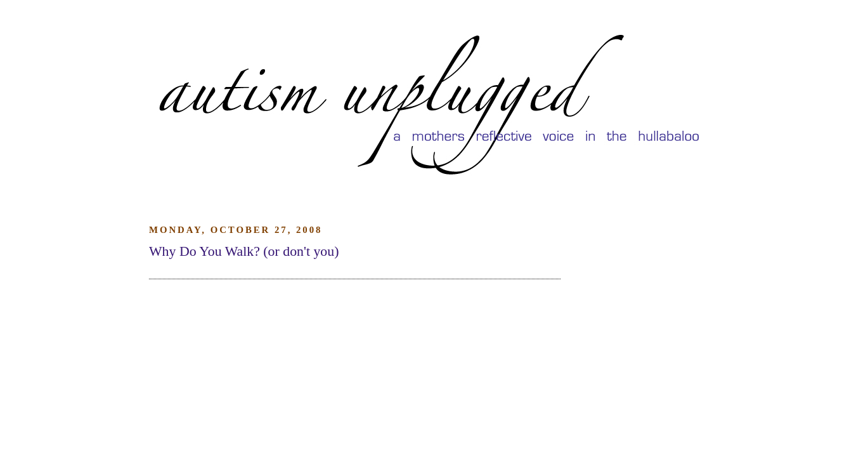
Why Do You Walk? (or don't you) (244, 251)
